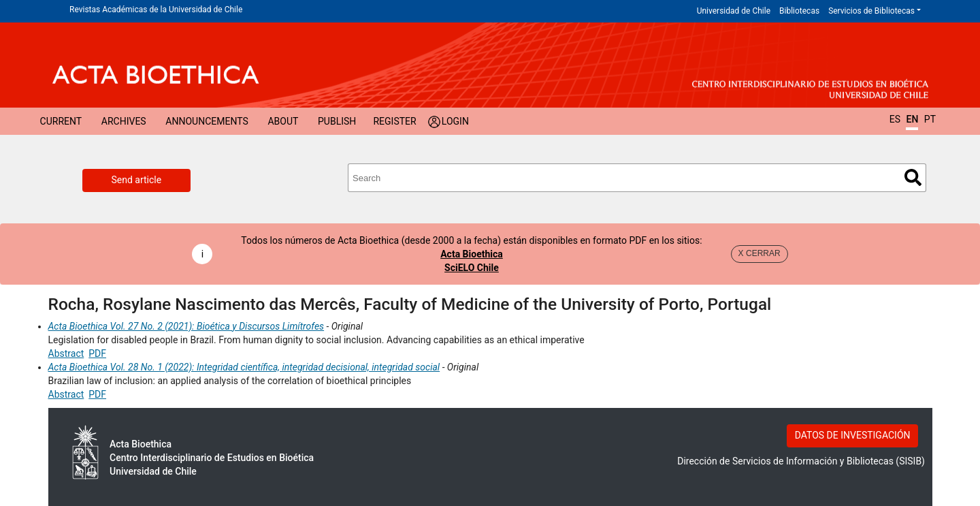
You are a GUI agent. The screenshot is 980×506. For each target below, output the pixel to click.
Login (455, 121)
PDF (97, 353)
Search (913, 177)
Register (394, 121)
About (283, 121)
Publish (337, 121)
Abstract (66, 353)
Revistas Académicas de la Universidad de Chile (156, 10)
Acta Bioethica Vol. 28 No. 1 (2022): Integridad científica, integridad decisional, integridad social (244, 367)
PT (930, 119)
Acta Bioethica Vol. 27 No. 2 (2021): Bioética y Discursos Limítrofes (186, 326)
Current (61, 121)
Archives (124, 121)
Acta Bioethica (472, 254)
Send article (137, 180)
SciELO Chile (472, 268)
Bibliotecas (799, 11)
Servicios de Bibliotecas (871, 11)
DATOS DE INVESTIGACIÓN (853, 435)
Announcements (207, 121)
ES (895, 119)
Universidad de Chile (734, 11)
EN (912, 119)
